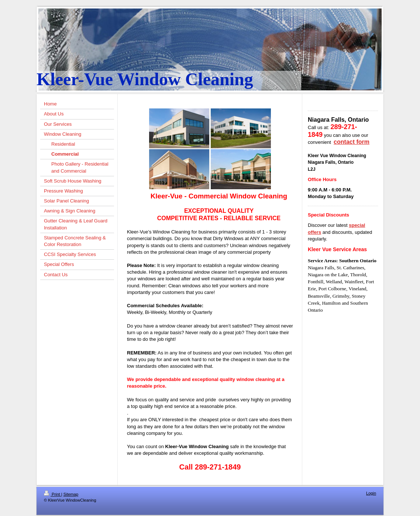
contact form (352, 142)
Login (371, 493)
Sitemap (71, 494)
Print (53, 494)
